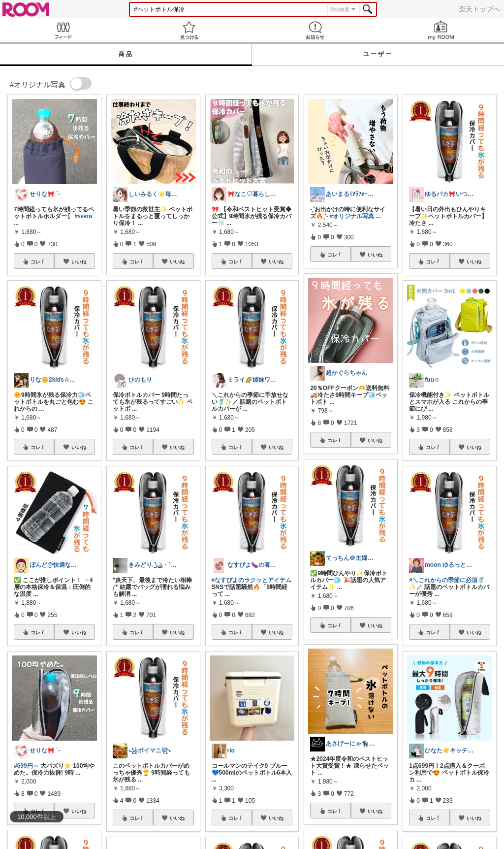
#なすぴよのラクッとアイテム (252, 580)
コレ (38, 261)
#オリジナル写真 (352, 216)
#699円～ (26, 766)
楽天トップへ (479, 9)
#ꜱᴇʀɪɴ (83, 216)
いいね (79, 261)
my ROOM (441, 30)
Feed (63, 30)
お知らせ (315, 30)
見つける (189, 30)
